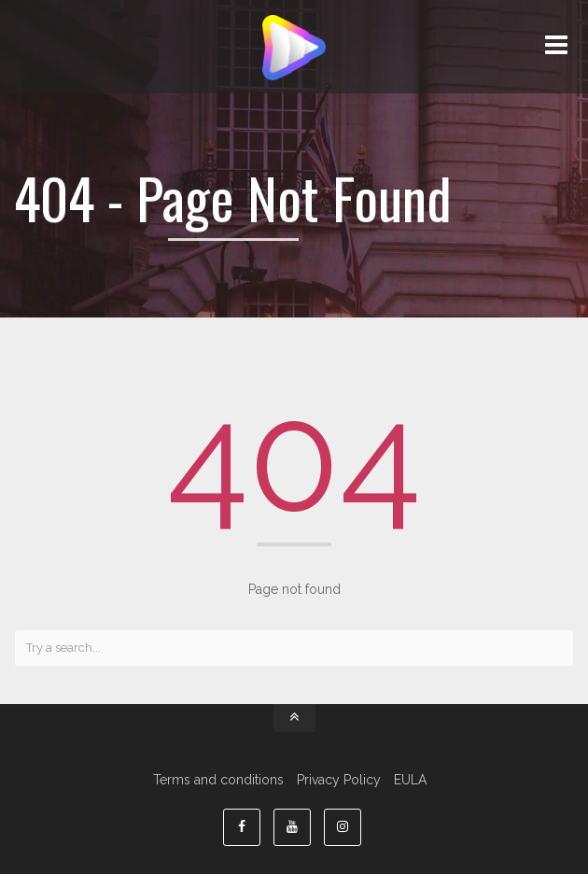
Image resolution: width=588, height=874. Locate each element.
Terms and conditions (218, 780)
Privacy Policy (339, 780)
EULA (410, 780)
